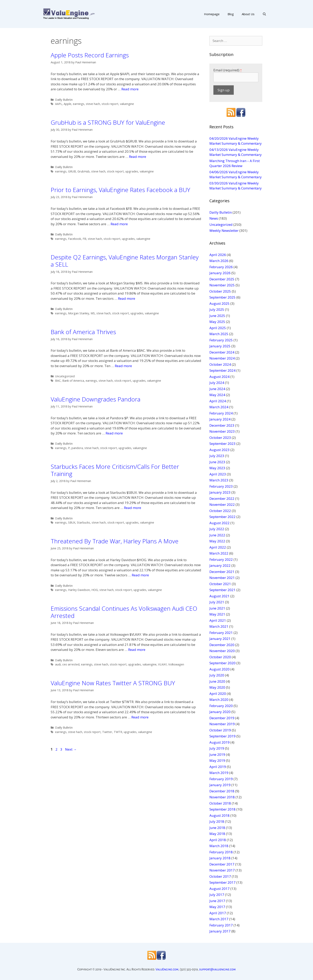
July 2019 (217, 748)
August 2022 (219, 523)
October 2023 (220, 438)
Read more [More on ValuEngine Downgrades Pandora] (114, 433)
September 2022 (222, 517)
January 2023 (220, 492)
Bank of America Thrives (83, 332)
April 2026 (218, 255)
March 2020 (219, 700)
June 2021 (217, 608)
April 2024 (218, 401)
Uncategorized (65, 376)
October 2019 (220, 730)
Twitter (107, 732)
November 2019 (222, 724)
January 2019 (220, 785)
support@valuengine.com (217, 969)
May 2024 (217, 395)
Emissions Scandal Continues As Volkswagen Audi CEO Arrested (124, 612)
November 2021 (222, 578)
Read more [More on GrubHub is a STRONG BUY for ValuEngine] (138, 157)
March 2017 (219, 919)
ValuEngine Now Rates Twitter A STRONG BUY (113, 683)
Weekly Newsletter (224, 231)
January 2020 (220, 712)
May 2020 (217, 687)
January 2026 (220, 273)
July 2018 (217, 821)
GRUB (72, 171)
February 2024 (221, 413)
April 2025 (218, 328)
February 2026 (221, 267)
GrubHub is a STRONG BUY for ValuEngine (108, 122)
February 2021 (221, 633)
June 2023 (217, 462)
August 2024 (219, 377)
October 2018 (220, 803)
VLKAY (162, 664)
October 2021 (220, 584)
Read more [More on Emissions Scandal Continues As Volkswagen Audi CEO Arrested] (137, 650)
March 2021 (219, 626)
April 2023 (218, 474)
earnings (79, 104)
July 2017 (217, 895)
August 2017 (219, 889)
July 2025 (217, 309)
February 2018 (221, 852)
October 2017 (220, 876)
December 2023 (222, 425)
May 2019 (217, 760)
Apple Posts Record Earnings (90, 55)
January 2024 (220, 419)
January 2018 (220, 858)
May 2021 (217, 614)
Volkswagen (176, 664)
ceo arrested (71, 664)
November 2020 (222, 651)
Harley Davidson (79, 590)
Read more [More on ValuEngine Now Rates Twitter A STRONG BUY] (140, 717)
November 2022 (222, 504)
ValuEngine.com (167, 969)
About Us (248, 14)
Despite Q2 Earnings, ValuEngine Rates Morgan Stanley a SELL (125, 261)
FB (84, 239)
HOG (95, 590)
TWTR (118, 732)
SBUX (72, 522)
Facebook (75, 239)
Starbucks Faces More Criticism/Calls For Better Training (115, 470)
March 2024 (219, 407)
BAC (58, 381)
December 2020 (222, 645)
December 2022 (222, 498)
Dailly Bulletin (64, 100)
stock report (110, 104)
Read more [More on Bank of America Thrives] (123, 366)
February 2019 (221, 779)
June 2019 (217, 754)
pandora (77, 448)
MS (93, 313)
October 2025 (220, 291)
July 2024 (217, 383)
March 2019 (219, 773)
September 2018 (222, 809)
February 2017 (221, 925)
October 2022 (220, 511)
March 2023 (219, 480)
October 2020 (220, 657)
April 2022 (218, 547)
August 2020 (219, 669)
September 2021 (222, 590)
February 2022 (221, 559)
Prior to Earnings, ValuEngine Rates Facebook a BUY (120, 190)
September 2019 (222, 736)
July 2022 (217, 529)
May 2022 (217, 541)
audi (58, 664)
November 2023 (222, 431)
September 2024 (222, 370)
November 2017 (222, 870)
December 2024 (222, 352)
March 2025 (219, 334)
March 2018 (219, 846)
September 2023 (222, 444)
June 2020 (217, 681)
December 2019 (222, 718)
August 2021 (219, 596)
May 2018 (217, 834)
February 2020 (221, 706)
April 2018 (218, 840)
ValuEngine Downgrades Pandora (96, 399)
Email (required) (228, 70)
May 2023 (217, 468)
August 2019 (219, 742)
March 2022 (219, 553)
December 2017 (222, 864)
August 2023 (219, 450)
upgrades (132, 171)
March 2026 (219, 261)
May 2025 (217, 322)
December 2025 (222, 279)
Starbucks (83, 522)
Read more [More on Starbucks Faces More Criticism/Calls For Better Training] (133, 508)
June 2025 (217, 316)
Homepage (212, 14)
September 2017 (222, 882)
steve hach (93, 104)
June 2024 (217, 389)
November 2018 (222, 797)
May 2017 (217, 907)
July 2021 (217, 602)
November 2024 (222, 358)
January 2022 (220, 565)
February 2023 (221, 486)
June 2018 (217, 828)
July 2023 (217, 456)
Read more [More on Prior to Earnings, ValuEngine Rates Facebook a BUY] (119, 224)
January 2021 (220, 639)
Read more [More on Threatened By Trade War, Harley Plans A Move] (140, 575)
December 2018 (222, 791)
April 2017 (218, 913)
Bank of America (73, 381)
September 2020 (222, 663)
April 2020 (218, 694)
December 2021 (222, 572)
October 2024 (220, 364)
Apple (67, 104)
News (214, 218)
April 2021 (218, 620)
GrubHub (84, 171)
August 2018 (219, 815)
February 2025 (221, 340)
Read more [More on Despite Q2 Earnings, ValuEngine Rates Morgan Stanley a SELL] (127, 298)
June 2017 (217, 901)
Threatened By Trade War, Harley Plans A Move (115, 541)
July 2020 (217, 675)
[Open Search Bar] (264, 14)
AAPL (59, 104)
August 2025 (219, 303)
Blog (231, 14)
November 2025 (222, 285)
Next (71, 749)
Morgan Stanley (79, 313)
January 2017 (220, 931)
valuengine (127, 104)
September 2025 (222, 297)
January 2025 (220, 346)
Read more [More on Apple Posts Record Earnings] (130, 89)
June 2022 (217, 535)
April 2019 (218, 767)
